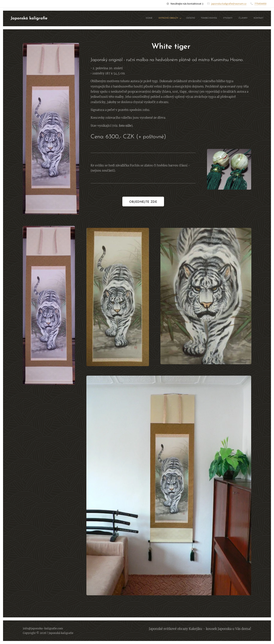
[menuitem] (226, 18)
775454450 (260, 4)
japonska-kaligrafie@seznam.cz (229, 4)
